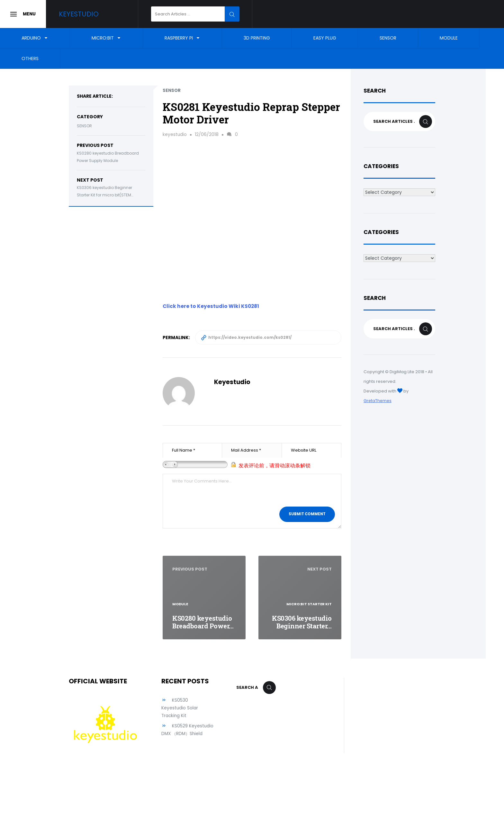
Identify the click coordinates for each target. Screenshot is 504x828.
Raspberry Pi (179, 38)
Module (449, 38)
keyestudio (175, 134)
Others (30, 59)
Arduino (31, 38)
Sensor (388, 38)
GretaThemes (378, 401)
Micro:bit (103, 38)
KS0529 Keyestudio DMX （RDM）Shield (179, 733)
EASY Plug (325, 38)
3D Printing (257, 38)
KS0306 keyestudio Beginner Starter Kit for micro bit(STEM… (105, 191)
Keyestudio (86, 14)
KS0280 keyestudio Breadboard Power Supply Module (108, 157)
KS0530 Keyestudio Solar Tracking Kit (180, 708)
